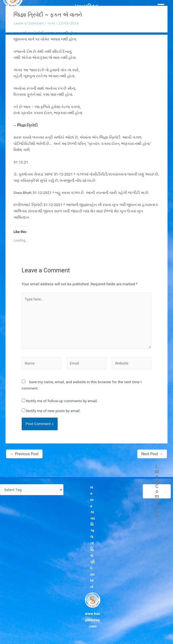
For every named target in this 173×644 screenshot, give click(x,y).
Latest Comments (157, 491)
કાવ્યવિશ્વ (93, 521)
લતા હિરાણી (93, 549)
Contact (92, 577)
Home (92, 497)
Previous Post (24, 454)
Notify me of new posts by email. (53, 411)
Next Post (152, 454)
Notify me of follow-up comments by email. (62, 401)
